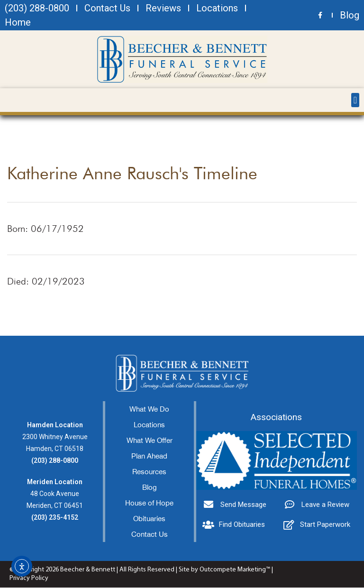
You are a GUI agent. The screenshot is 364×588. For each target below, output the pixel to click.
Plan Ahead (149, 456)
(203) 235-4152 (55, 518)
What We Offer (150, 441)
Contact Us (150, 535)
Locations (149, 425)
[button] (355, 100)
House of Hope (149, 503)
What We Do (149, 409)
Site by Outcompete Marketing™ (224, 570)
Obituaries (149, 519)
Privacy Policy (29, 579)
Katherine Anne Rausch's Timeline (132, 173)
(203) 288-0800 (55, 461)
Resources (149, 472)
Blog (150, 488)
